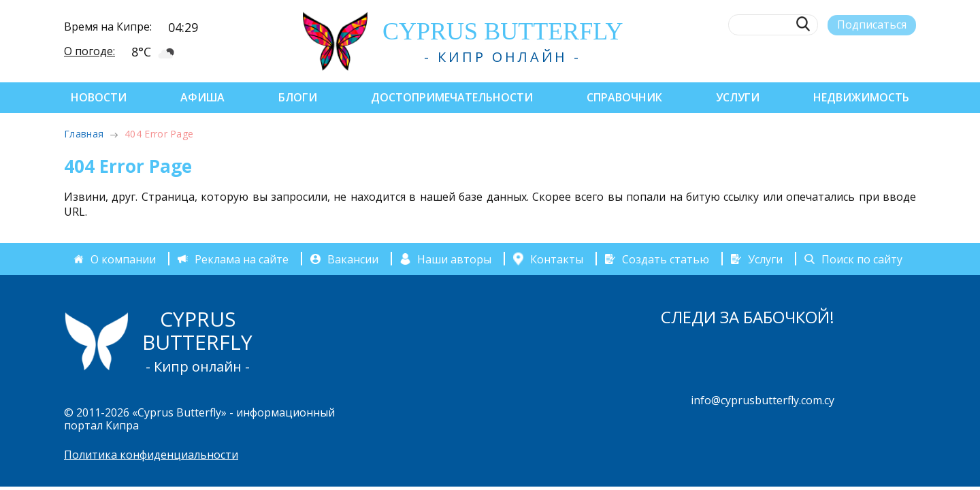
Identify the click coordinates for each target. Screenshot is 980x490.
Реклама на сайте (242, 259)
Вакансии (353, 259)
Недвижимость (861, 97)
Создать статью (666, 259)
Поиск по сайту (862, 259)
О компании (123, 259)
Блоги (298, 97)
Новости (99, 97)
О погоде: (89, 51)
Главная (84, 134)
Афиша (202, 97)
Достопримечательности (452, 97)
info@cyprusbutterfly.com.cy (763, 400)
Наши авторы (454, 259)
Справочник (624, 97)
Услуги (738, 97)
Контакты (557, 259)
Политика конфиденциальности (151, 455)
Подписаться (872, 24)
